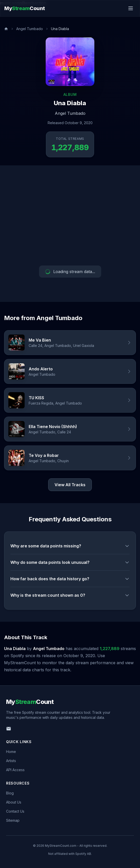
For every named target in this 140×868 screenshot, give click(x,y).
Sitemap (13, 820)
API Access (15, 770)
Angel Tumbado (30, 29)
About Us (14, 802)
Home (11, 752)
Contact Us (15, 811)
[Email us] (9, 729)
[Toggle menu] (131, 8)
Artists (11, 761)
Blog (10, 793)
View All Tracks (70, 485)
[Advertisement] (70, 215)
